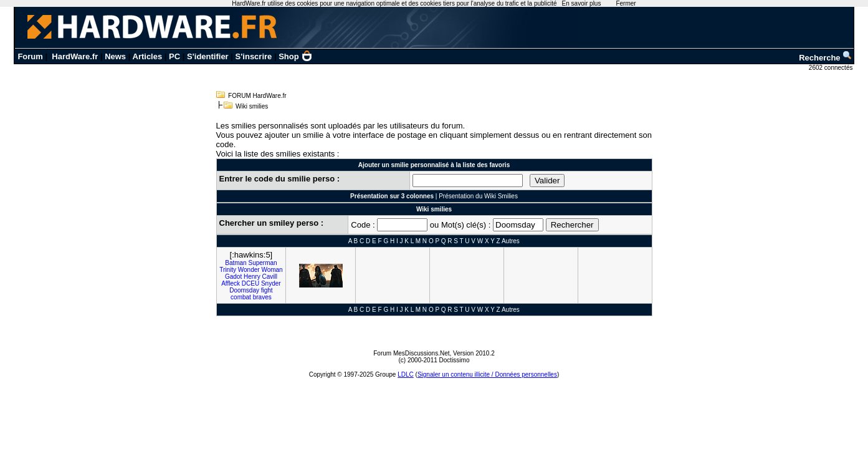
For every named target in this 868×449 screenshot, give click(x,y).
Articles (148, 56)
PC (174, 56)
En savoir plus (582, 3)
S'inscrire (254, 56)
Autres (511, 241)
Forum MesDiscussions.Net (411, 353)
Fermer (626, 3)
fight (267, 290)
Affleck (231, 283)
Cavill (269, 277)
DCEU (250, 283)
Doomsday (244, 290)
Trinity (228, 270)
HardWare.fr (75, 56)
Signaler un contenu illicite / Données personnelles (487, 374)
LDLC (406, 374)
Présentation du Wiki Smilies (478, 196)
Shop (295, 56)
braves (262, 297)
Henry (252, 277)
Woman (272, 270)
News (115, 56)
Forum (30, 56)
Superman (262, 263)
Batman (236, 263)
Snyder (271, 283)
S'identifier (208, 56)
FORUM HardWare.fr (257, 96)
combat (241, 297)
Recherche (826, 58)
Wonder (249, 270)
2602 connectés (832, 68)
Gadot (233, 277)
